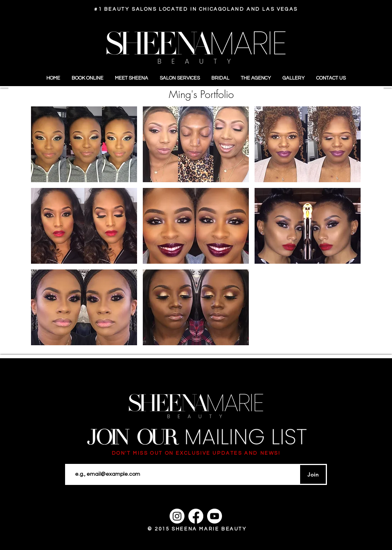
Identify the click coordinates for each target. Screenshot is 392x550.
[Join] (313, 474)
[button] (84, 144)
